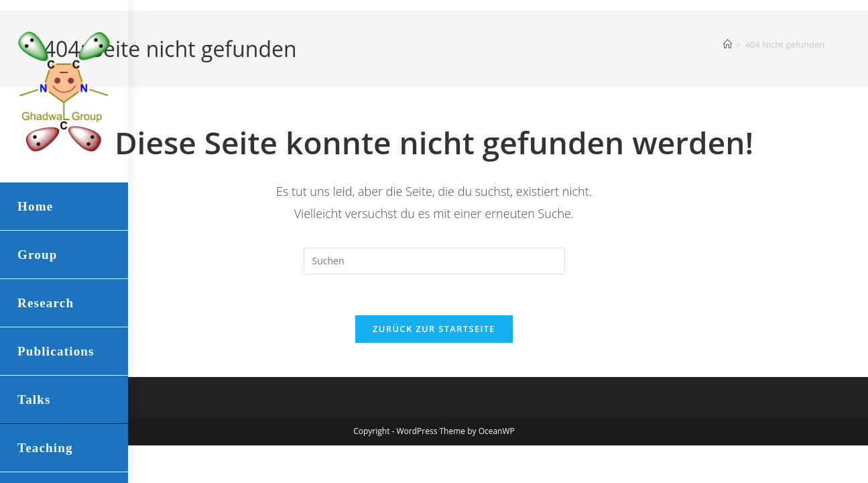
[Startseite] (728, 44)
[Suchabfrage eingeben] (434, 261)
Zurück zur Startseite (434, 329)
